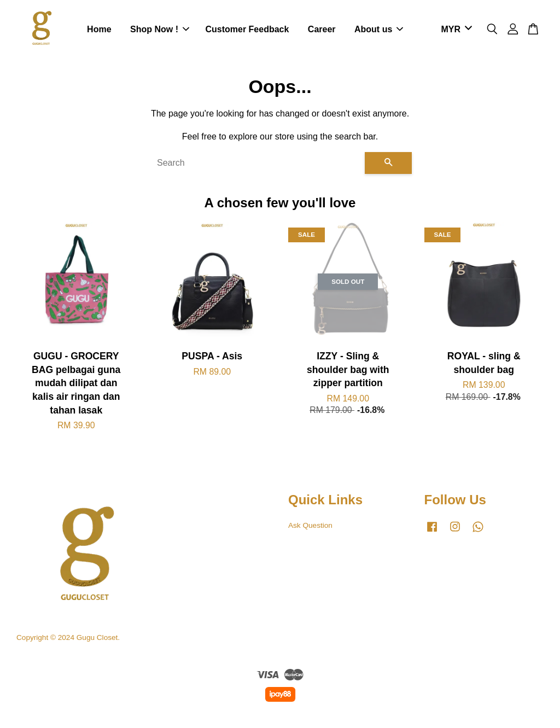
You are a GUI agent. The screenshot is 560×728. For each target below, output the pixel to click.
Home (99, 30)
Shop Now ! (160, 30)
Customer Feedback (247, 30)
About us (379, 30)
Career (322, 30)
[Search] (256, 164)
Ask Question (310, 526)
